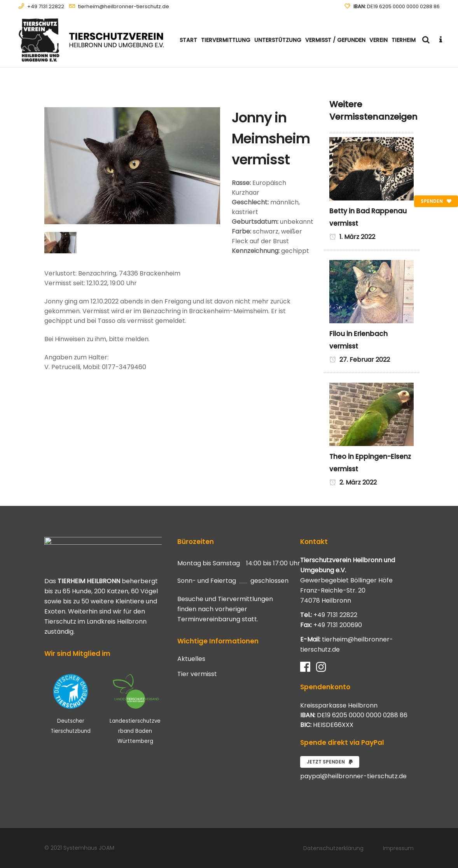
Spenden (436, 201)
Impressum (398, 848)
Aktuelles (191, 659)
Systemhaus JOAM (89, 848)
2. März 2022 (353, 482)
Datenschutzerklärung (333, 848)
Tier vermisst (197, 674)
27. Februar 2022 (360, 360)
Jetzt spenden (330, 762)
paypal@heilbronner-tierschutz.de (353, 776)
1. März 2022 (352, 237)
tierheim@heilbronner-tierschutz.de (124, 6)
